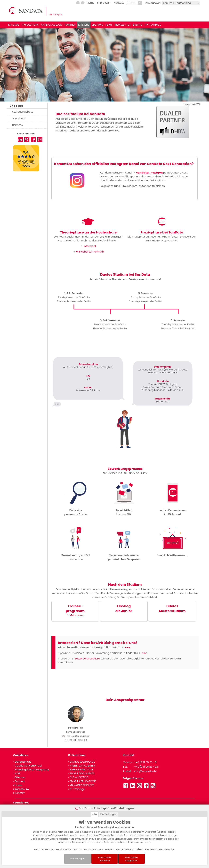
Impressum (104, 3)
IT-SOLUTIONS (30, 25)
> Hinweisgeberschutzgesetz (31, 770)
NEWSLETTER (123, 25)
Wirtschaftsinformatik (88, 252)
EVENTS (138, 25)
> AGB (17, 773)
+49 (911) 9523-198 (78, 740)
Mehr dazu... (75, 615)
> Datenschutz (22, 762)
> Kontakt (19, 793)
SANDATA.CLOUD (52, 25)
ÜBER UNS (97, 25)
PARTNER (70, 25)
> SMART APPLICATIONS (82, 781)
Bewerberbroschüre (86, 659)
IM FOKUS (13, 25)
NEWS (109, 25)
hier (142, 653)
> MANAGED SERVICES (81, 785)
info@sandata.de (145, 771)
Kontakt (119, 3)
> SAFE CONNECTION (80, 770)
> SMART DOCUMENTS (81, 773)
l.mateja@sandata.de (76, 736)
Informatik (88, 246)
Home (91, 3)
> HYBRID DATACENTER (81, 766)
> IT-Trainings (76, 789)
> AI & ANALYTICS (78, 777)
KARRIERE (84, 25)
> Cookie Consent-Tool (27, 766)
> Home (18, 785)
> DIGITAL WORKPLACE (81, 762)
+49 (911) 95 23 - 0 (145, 762)
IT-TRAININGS (153, 25)
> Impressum (21, 789)
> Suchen (19, 781)
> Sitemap (19, 777)
